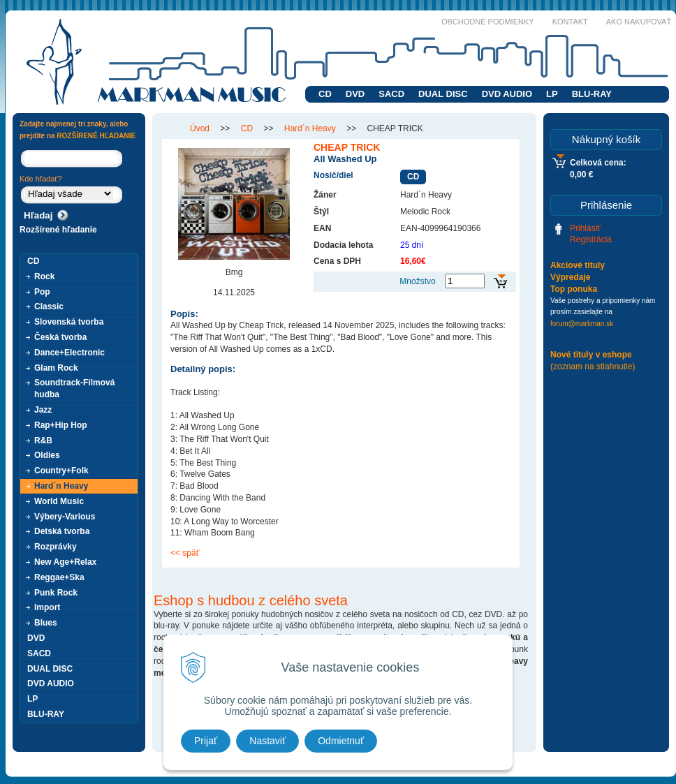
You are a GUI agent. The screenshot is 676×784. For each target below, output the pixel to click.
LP (552, 94)
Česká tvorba (60, 337)
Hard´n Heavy (61, 486)
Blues (46, 623)
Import (47, 607)
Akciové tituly (578, 265)
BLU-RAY (592, 94)
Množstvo (417, 281)
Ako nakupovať (639, 22)
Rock (44, 276)
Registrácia (591, 239)
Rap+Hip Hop (61, 425)
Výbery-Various (65, 517)
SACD (391, 94)
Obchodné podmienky (488, 22)
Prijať (206, 741)
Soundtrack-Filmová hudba (74, 389)
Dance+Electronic (69, 353)
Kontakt (570, 22)
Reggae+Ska (59, 577)
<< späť (185, 553)
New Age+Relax (65, 562)
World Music (59, 501)
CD (325, 94)
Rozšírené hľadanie (58, 230)
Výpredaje (570, 277)
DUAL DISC (443, 94)
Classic (49, 306)
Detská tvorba (62, 531)
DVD (355, 94)
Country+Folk (61, 471)
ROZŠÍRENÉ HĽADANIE (96, 136)
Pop (42, 292)
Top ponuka (574, 289)
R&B (43, 441)
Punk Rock (56, 593)
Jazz (43, 410)
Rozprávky (56, 547)
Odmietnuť (341, 741)
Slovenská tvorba (69, 322)
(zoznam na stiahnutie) (593, 367)
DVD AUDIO (507, 94)
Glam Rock (56, 368)
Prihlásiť (585, 228)
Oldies (47, 455)
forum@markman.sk (582, 324)
